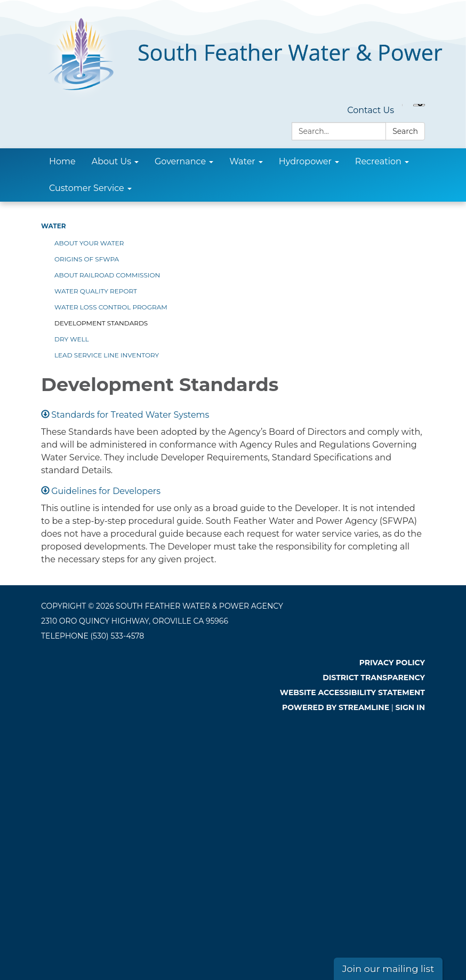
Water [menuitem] (242, 161)
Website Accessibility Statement (352, 692)
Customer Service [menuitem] (87, 188)
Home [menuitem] (62, 161)
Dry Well (72, 339)
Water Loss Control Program (111, 307)
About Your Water (89, 243)
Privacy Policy (392, 663)
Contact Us (371, 110)
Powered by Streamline (336, 707)
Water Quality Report (96, 291)
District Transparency (374, 678)
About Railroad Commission (107, 275)
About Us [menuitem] (111, 161)
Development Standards (101, 323)
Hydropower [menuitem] (305, 161)
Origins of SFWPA (87, 259)
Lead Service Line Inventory (107, 355)
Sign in (411, 707)
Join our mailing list (388, 969)
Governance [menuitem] (180, 161)
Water (54, 226)
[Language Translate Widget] (419, 105)
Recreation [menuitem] (378, 161)
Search (405, 131)
